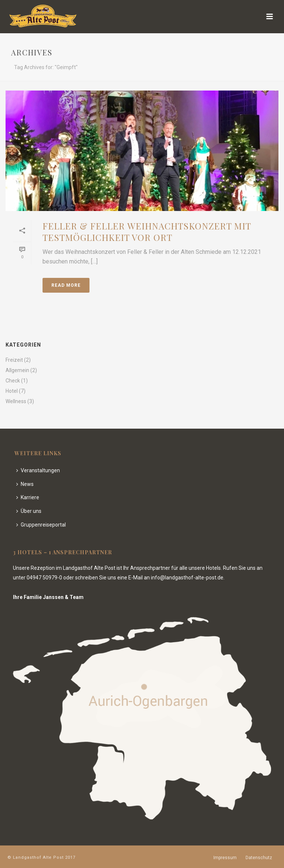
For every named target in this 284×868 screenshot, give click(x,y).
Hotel (12, 391)
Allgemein (17, 370)
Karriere (28, 497)
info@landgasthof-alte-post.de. (188, 578)
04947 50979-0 (44, 578)
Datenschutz (259, 858)
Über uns (29, 511)
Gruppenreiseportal (41, 525)
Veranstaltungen (38, 470)
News (25, 484)
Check (13, 381)
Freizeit (14, 360)
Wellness (16, 401)
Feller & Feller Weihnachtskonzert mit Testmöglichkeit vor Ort (147, 232)
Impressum (225, 858)
